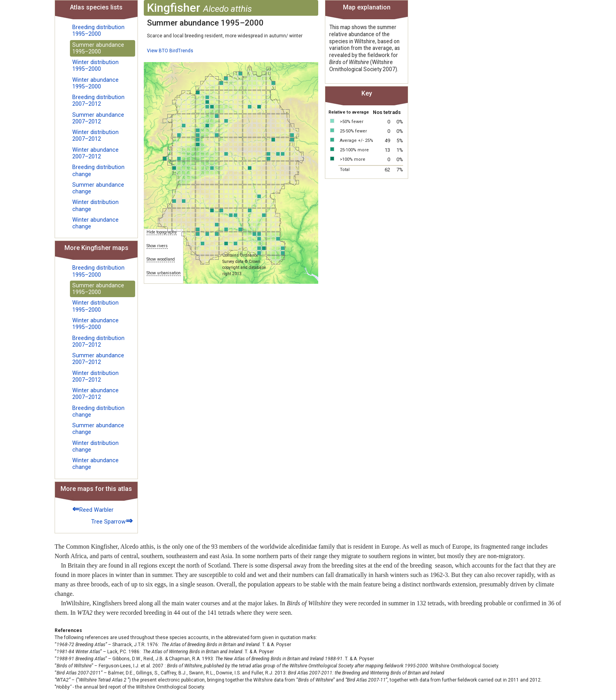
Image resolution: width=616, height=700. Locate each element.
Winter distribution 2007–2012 (95, 136)
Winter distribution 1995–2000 (95, 66)
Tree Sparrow (112, 521)
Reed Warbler (93, 509)
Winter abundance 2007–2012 (95, 153)
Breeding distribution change (98, 171)
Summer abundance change (98, 188)
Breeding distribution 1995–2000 (98, 31)
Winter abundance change (95, 223)
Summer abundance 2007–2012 (98, 118)
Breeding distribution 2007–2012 (98, 101)
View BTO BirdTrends (170, 51)
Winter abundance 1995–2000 (95, 83)
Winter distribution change (95, 206)
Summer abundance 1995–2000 (98, 48)
